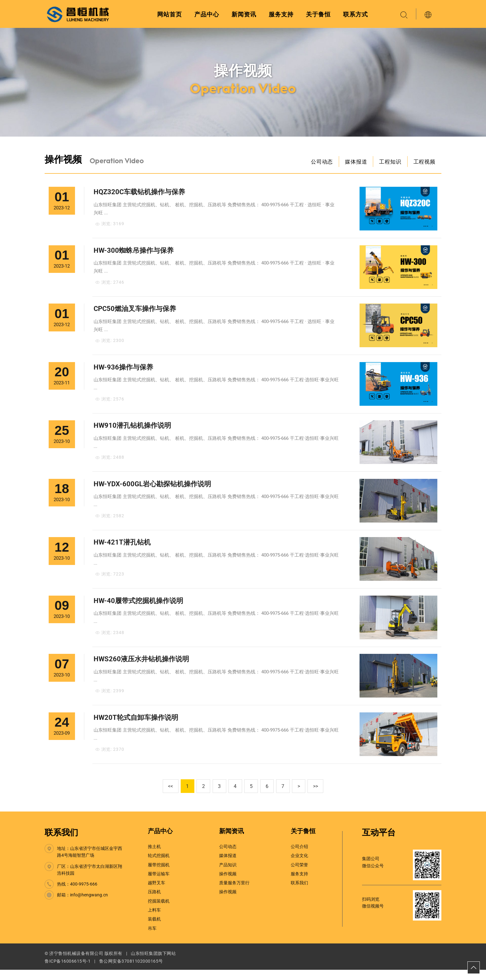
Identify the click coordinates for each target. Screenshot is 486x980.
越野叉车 (157, 893)
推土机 (154, 857)
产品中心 (207, 14)
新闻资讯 (244, 14)
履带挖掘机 (159, 875)
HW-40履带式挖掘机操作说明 (139, 609)
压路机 (154, 902)
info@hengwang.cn (89, 905)
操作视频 (228, 884)
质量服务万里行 (234, 893)
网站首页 (170, 14)
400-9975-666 (84, 895)
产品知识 (228, 875)
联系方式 (356, 14)
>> (321, 796)
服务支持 (281, 14)
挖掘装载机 (159, 911)
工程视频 (424, 162)
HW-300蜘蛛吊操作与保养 (134, 253)
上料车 (154, 921)
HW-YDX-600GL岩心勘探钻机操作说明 (153, 490)
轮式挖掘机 (159, 866)
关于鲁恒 (318, 14)
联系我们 (61, 843)
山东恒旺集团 (144, 964)
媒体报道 (354, 162)
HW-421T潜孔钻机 (122, 549)
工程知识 (389, 162)
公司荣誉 (299, 875)
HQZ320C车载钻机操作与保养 (140, 193)
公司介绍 (299, 857)
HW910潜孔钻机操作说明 (133, 431)
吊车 (152, 938)
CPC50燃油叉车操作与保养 (135, 312)
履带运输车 (159, 884)
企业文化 (299, 866)
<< (166, 796)
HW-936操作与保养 (124, 372)
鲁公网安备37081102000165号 (131, 972)
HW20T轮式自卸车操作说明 (136, 727)
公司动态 (319, 162)
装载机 (154, 930)
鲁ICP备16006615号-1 (68, 972)
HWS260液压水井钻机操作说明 (142, 668)
